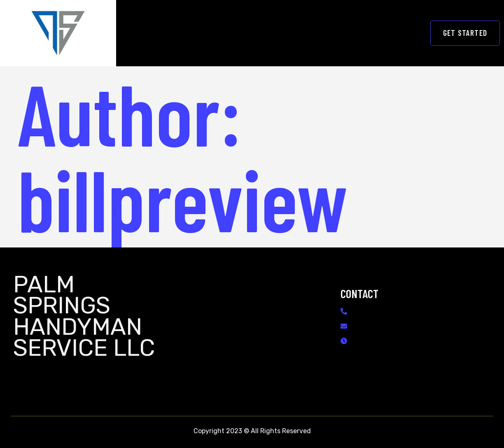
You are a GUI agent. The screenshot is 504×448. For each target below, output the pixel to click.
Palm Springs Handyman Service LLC (84, 316)
